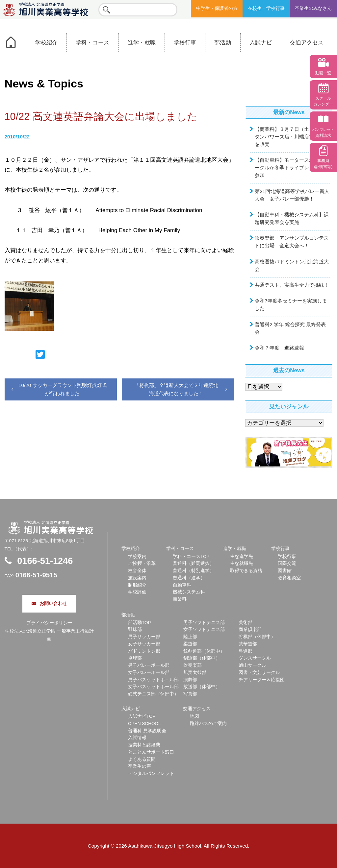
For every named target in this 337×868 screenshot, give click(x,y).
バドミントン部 (144, 651)
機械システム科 (189, 592)
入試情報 (137, 738)
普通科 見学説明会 (147, 731)
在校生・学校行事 (266, 8)
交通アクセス (307, 43)
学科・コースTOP (191, 556)
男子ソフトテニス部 (204, 623)
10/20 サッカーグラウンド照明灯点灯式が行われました (63, 389)
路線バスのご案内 (208, 723)
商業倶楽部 (250, 629)
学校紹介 (46, 43)
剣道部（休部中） (202, 658)
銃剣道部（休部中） (204, 651)
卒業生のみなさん (313, 8)
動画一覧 (323, 73)
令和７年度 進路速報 (279, 348)
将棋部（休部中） (257, 637)
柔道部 (190, 644)
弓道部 (246, 651)
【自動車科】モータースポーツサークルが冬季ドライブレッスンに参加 (292, 168)
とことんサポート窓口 (151, 752)
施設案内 (137, 578)
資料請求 (323, 133)
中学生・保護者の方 (217, 8)
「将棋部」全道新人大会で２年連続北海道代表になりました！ (176, 389)
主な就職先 (242, 563)
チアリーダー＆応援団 (262, 680)
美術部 (246, 623)
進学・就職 (142, 43)
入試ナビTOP (142, 716)
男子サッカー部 (144, 637)
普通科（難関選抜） (194, 563)
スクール (323, 101)
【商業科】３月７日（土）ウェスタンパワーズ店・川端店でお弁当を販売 (292, 137)
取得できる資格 (246, 571)
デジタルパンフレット (151, 773)
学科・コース (92, 43)
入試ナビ (261, 43)
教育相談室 (289, 578)
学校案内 (137, 556)
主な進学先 (242, 556)
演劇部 (190, 680)
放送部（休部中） (202, 687)
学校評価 (137, 592)
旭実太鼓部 (195, 673)
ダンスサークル (255, 658)
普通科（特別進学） (194, 571)
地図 (194, 716)
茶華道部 (248, 644)
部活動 (223, 43)
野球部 (135, 629)
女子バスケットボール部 (153, 687)
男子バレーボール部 (149, 665)
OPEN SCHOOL (144, 723)
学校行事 (185, 43)
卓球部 (135, 658)
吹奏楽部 (193, 665)
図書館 (285, 571)
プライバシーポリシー (49, 623)
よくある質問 (142, 759)
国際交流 (287, 563)
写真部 (190, 694)
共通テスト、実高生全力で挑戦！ (292, 285)
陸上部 (190, 637)
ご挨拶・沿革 (142, 563)
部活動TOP (140, 623)
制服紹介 (137, 585)
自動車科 (182, 585)
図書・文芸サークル (259, 673)
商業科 (180, 599)
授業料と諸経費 (144, 745)
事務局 (323, 164)
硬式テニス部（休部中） (153, 694)
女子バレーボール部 (149, 673)
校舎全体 (137, 571)
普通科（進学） (189, 578)
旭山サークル (252, 665)
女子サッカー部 (144, 644)
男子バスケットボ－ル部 (153, 680)
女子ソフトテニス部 (204, 629)
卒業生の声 (140, 766)
